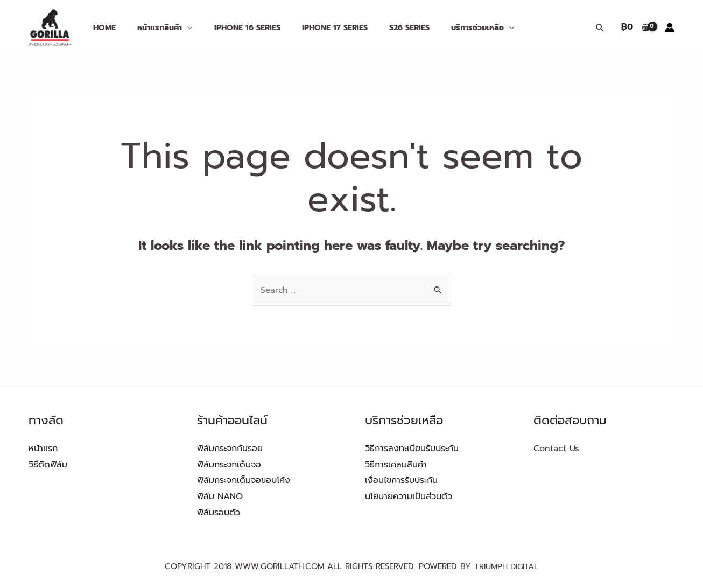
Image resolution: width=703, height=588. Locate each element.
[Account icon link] (670, 27)
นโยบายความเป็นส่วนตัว (409, 496)
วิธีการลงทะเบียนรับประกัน (412, 449)
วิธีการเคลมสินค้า (396, 465)
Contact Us (556, 449)
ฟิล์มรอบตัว (219, 513)
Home (101, 27)
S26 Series (382, 27)
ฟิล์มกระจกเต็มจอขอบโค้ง (244, 480)
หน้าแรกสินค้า (150, 27)
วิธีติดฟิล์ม (48, 465)
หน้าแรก (43, 449)
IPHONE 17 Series (314, 27)
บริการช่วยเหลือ (444, 27)
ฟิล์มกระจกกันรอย (230, 449)
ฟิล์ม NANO (220, 496)
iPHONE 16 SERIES (232, 27)
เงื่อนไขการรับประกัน (401, 480)
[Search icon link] (600, 27)
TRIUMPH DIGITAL (506, 566)
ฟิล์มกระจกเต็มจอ (229, 465)
